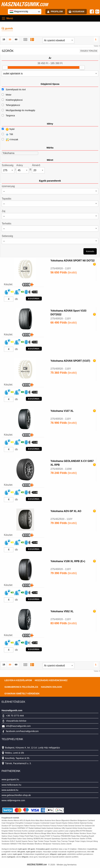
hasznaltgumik (25, 4)
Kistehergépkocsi (14, 100)
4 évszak (10, 140)
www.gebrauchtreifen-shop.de (16, 795)
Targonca (10, 116)
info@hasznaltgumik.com (18, 726)
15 (4, 39)
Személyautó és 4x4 (16, 90)
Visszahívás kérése (16, 721)
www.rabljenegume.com (13, 800)
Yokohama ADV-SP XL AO (66, 511)
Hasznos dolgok (52, 687)
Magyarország (19, 12)
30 (10, 39)
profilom (57, 12)
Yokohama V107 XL (62, 411)
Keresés (90, 251)
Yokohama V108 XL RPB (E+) (68, 561)
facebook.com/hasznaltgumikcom (22, 731)
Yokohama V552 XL (62, 611)
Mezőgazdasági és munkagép (20, 110)
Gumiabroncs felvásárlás (21, 687)
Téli (7, 135)
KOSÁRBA (34, 299)
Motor (9, 95)
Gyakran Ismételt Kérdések (22, 694)
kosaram (78, 12)
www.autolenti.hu (10, 790)
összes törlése (89, 51)
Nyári (8, 129)
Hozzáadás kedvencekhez (51, 680)
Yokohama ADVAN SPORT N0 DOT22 (73, 261)
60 (16, 39)
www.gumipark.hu (10, 779)
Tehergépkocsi (13, 105)
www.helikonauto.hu (11, 785)
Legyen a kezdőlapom (18, 680)
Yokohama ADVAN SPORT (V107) (70, 361)
